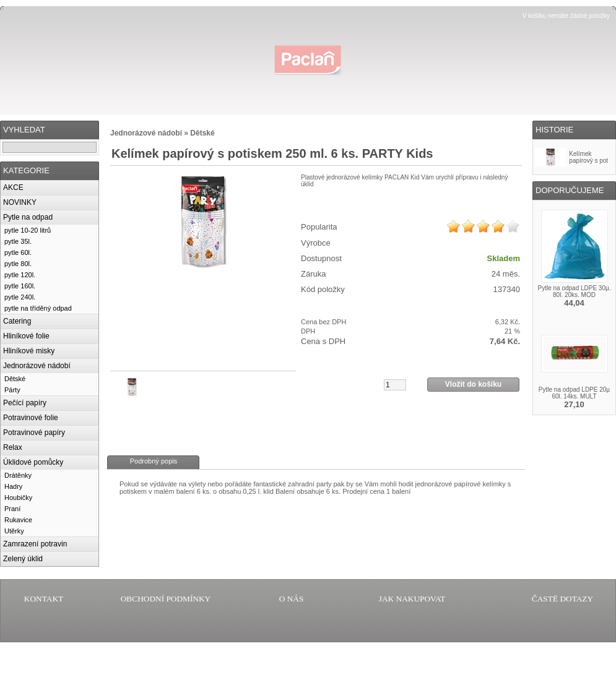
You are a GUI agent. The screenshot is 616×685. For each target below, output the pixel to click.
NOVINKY (20, 202)
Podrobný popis (154, 461)
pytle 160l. (20, 286)
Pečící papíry (25, 403)
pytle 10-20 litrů (28, 230)
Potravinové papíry (34, 433)
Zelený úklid (23, 559)
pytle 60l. (18, 252)
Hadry (13, 486)
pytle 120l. (20, 275)
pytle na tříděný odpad (38, 308)
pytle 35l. (18, 241)
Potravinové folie (31, 418)
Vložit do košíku (473, 384)
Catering (17, 321)
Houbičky (18, 498)
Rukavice (18, 520)
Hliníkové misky (29, 351)
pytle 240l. (20, 297)
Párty (12, 390)
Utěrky (14, 531)
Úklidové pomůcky (33, 462)
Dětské (15, 379)
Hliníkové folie (26, 336)
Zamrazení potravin (35, 544)
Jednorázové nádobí (37, 366)
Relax (13, 447)
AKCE (13, 187)
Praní (12, 509)
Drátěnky (18, 475)
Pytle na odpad (28, 217)
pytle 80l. (18, 264)
